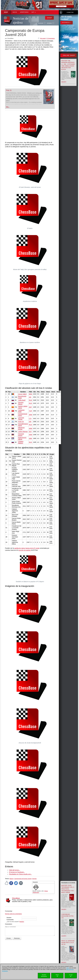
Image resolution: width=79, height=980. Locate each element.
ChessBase (16, 898)
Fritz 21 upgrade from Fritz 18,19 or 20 (68, 943)
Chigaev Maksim (21, 442)
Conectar (70, 12)
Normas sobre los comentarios (13, 914)
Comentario (8, 924)
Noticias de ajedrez (21, 21)
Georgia (34, 879)
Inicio (15, 12)
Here (68, 968)
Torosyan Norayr (21, 435)
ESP (30, 407)
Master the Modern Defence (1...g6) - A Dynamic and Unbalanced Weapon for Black (68, 65)
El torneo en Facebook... (17, 872)
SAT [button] (34, 12)
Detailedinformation (44, 976)
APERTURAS (24, 12)
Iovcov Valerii (22, 394)
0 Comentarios (51, 38)
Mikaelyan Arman (21, 428)
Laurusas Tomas (21, 418)
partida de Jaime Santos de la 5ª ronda (27, 548)
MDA (30, 394)
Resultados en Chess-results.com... (21, 874)
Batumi (11, 879)
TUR (30, 411)
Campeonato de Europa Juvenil (23, 879)
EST (30, 432)
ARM (30, 415)
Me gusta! (43, 38)
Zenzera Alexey (21, 403)
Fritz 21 (9, 90)
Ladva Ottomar (23, 432)
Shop (6, 12)
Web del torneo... (15, 870)
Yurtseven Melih (21, 411)
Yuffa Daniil (22, 400)
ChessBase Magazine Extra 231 (67, 916)
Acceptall (71, 976)
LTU (30, 418)
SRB (30, 438)
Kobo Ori (21, 422)
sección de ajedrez (25, 550)
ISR (30, 397)
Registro (22, 922)
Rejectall (57, 976)
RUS (30, 400)
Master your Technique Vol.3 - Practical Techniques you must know (68, 889)
